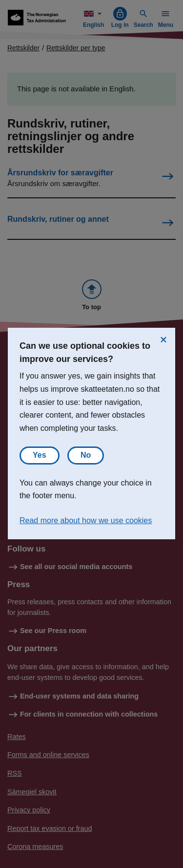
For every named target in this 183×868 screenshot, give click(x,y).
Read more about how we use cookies (86, 520)
